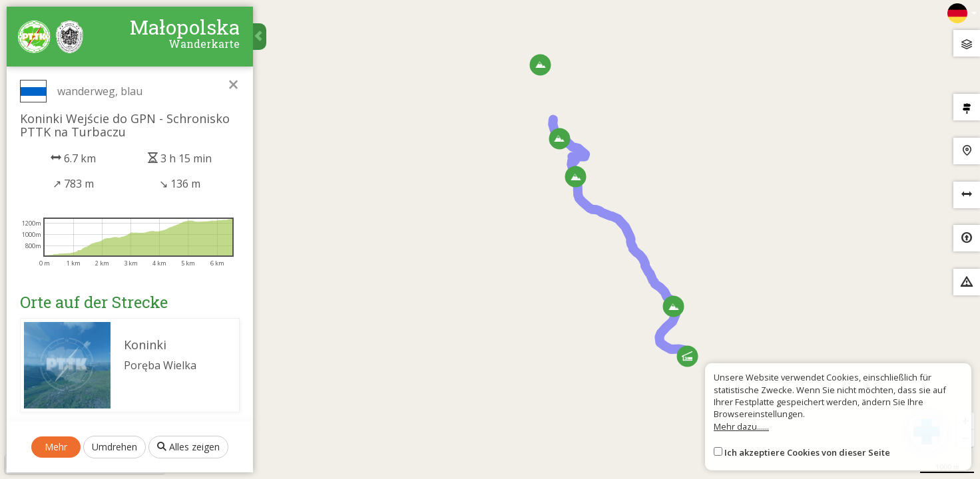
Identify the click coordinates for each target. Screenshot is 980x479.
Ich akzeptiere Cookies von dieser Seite (807, 452)
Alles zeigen (188, 447)
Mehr (56, 447)
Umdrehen (115, 447)
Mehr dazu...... (741, 426)
